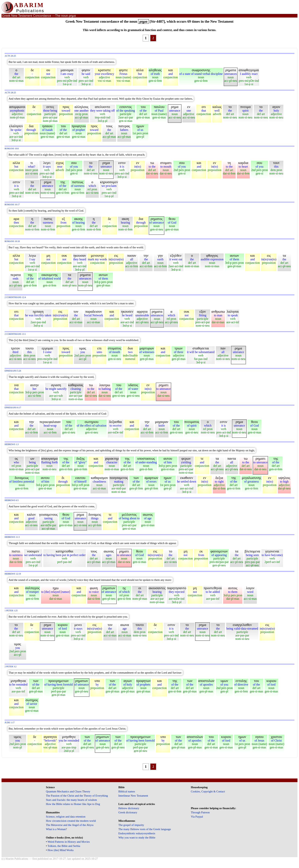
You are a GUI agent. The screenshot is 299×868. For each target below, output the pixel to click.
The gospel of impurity (131, 825)
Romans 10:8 (12, 149)
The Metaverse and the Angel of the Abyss (70, 825)
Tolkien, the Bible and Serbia (64, 846)
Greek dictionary (128, 812)
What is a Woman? (56, 829)
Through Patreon (200, 812)
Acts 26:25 (10, 56)
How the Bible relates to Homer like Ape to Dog (73, 804)
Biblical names (127, 791)
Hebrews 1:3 (12, 444)
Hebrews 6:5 (12, 500)
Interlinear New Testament (133, 796)
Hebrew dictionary (129, 808)
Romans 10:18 (12, 241)
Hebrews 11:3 (12, 537)
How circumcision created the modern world (71, 821)
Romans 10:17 (12, 205)
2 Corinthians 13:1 (15, 334)
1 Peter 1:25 (11, 611)
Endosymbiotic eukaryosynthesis (137, 833)
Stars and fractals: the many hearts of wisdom (71, 800)
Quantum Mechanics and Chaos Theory (68, 791)
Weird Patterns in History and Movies (69, 842)
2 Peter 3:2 (10, 667)
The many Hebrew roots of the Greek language (145, 829)
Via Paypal (197, 817)
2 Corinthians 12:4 (15, 297)
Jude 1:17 (10, 723)
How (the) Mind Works (61, 850)
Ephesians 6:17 (13, 408)
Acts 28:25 (10, 93)
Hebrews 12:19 (13, 574)
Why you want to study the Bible (137, 838)
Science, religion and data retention (66, 817)
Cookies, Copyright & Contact (208, 791)
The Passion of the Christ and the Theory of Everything (77, 796)
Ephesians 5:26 (13, 371)
